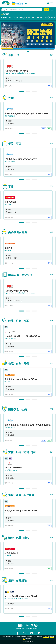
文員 (46, 17)
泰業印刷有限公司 (10, 339)
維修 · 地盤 (30, 18)
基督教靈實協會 (10, 116)
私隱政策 (46, 637)
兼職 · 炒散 (7, 18)
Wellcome (8, 204)
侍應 (40, 18)
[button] (5, 10)
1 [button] (22, 91)
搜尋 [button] (46, 10)
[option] (28, 74)
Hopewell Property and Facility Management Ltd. (20, 73)
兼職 (49, 129)
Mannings (8, 250)
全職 (49, 86)
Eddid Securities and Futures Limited (16, 599)
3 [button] (34, 91)
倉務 (52, 17)
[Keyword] (25, 10)
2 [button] (28, 91)
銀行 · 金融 (18, 18)
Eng (26, 3)
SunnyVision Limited (11, 470)
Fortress (7, 382)
